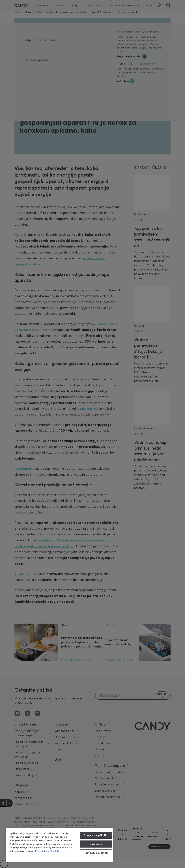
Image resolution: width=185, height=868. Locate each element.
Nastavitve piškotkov (96, 853)
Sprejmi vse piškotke (96, 835)
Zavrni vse (96, 844)
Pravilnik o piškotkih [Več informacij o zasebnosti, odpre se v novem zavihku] (47, 851)
